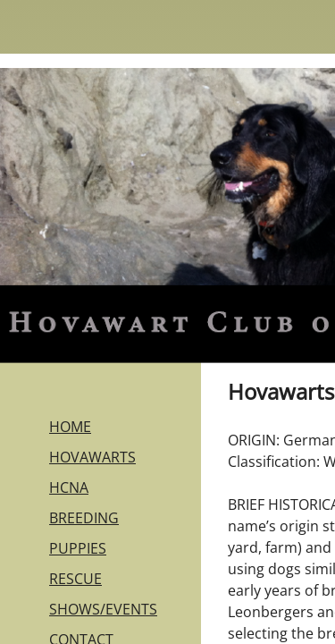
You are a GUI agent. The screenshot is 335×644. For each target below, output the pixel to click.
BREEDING (84, 518)
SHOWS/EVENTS (103, 609)
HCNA (69, 487)
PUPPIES (78, 548)
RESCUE (75, 579)
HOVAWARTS (92, 457)
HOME (70, 427)
